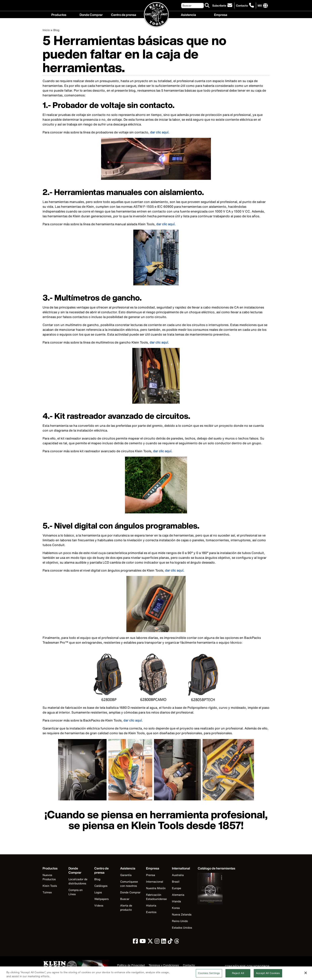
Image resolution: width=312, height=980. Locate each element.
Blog (56, 30)
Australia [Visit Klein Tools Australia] (178, 875)
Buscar (125, 899)
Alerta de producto (126, 908)
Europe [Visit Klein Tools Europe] (176, 888)
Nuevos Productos (49, 877)
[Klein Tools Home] (156, 15)
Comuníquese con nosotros (129, 884)
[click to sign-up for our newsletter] (223, 5)
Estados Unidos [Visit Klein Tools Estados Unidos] (182, 928)
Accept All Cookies (268, 975)
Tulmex (47, 892)
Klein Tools (50, 886)
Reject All (238, 975)
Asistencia (188, 14)
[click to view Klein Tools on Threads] (177, 942)
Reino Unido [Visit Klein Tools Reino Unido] (180, 921)
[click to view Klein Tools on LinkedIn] (164, 942)
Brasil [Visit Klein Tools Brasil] (176, 882)
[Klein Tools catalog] (216, 868)
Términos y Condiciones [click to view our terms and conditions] (164, 965)
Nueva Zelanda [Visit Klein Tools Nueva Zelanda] (182, 914)
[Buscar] (192, 5)
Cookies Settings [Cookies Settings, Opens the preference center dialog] (209, 975)
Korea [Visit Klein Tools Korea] (176, 908)
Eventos (151, 912)
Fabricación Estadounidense (156, 897)
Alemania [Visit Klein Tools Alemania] (178, 895)
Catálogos (101, 886)
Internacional (155, 882)
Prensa (151, 875)
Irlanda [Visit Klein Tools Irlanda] (176, 901)
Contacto (242, 5)
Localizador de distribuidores (78, 881)
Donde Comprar (91, 14)
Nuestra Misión (156, 888)
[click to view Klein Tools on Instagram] (157, 942)
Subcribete (219, 5)
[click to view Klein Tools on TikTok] (170, 942)
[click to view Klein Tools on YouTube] (143, 942)
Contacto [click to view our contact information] (189, 965)
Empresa (221, 14)
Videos (99, 905)
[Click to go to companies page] (260, 5)
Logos (98, 892)
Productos (59, 14)
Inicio (46, 30)
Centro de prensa (124, 14)
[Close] (306, 974)
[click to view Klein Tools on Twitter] (150, 942)
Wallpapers (101, 899)
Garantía (126, 875)
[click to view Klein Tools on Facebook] (135, 942)
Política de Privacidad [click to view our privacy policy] (131, 965)
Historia (151, 905)
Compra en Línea (76, 892)
